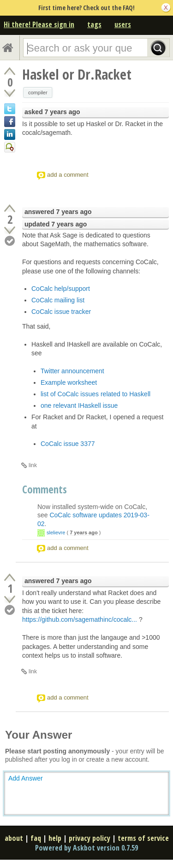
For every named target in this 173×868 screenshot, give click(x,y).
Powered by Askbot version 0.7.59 (86, 848)
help (55, 838)
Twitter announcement (72, 371)
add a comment (68, 175)
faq (36, 838)
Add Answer (26, 778)
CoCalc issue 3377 (68, 444)
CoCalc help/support (61, 289)
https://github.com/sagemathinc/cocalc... (80, 619)
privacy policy (89, 838)
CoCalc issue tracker (61, 312)
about (14, 838)
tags (94, 24)
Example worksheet (69, 382)
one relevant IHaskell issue (79, 405)
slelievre (56, 532)
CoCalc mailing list (58, 300)
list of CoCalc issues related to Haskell (95, 394)
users (123, 24)
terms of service (143, 838)
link (33, 465)
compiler (38, 93)
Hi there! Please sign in (39, 24)
